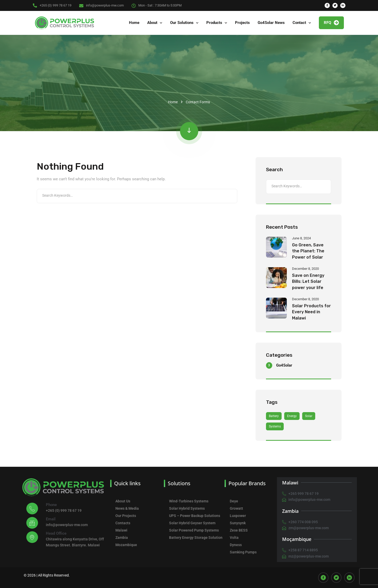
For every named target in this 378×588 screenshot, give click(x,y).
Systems (275, 426)
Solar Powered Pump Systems (194, 530)
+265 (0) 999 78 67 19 (55, 5)
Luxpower (238, 516)
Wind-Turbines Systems (189, 501)
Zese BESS (239, 530)
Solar (309, 416)
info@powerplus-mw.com (105, 5)
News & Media (127, 508)
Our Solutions (182, 23)
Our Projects (126, 516)
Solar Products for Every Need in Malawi (311, 312)
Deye (234, 501)
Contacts (123, 523)
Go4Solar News (271, 23)
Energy (292, 416)
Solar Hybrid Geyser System (192, 523)
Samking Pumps (243, 552)
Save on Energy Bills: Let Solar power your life (308, 282)
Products (214, 23)
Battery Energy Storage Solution (196, 538)
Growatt (236, 508)
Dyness (236, 545)
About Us (123, 501)
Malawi (121, 530)
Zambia (122, 538)
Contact (299, 23)
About (152, 23)
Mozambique (126, 545)
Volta (234, 538)
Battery (274, 416)
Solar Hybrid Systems (187, 508)
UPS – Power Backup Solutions (195, 516)
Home (134, 23)
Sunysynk (238, 523)
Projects (242, 23)
